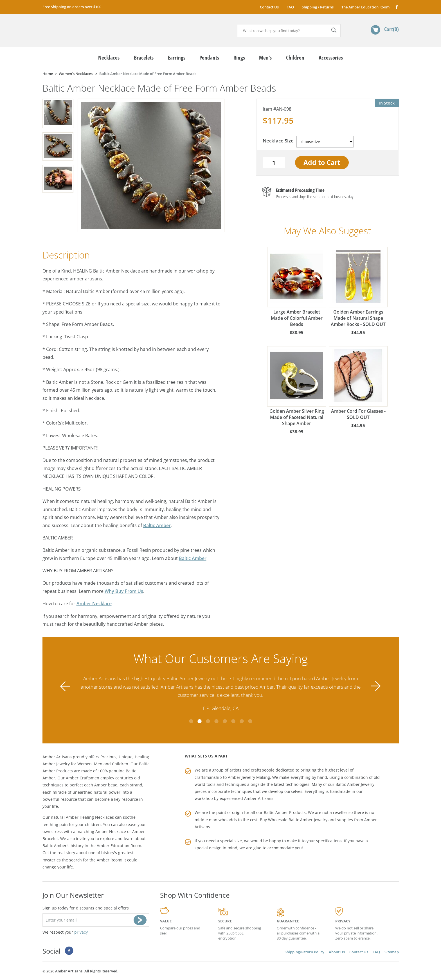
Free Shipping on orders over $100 (72, 7)
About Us (337, 952)
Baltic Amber (157, 525)
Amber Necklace (94, 604)
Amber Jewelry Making (249, 777)
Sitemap (392, 952)
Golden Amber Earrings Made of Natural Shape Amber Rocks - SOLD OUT (358, 287)
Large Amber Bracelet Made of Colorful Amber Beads (297, 287)
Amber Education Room (119, 846)
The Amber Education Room (365, 7)
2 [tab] (199, 721)
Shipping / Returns (318, 7)
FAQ (290, 7)
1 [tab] (191, 721)
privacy (81, 932)
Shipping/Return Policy (304, 952)
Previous (65, 686)
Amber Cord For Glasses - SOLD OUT (358, 383)
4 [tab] (216, 721)
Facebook (396, 7)
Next (376, 686)
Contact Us (269, 7)
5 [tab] (225, 721)
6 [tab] (233, 721)
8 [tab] (250, 721)
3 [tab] (208, 721)
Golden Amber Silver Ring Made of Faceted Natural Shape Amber (297, 386)
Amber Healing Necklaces (90, 817)
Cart (391, 29)
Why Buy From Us (124, 591)
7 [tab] (242, 721)
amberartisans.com (86, 28)
